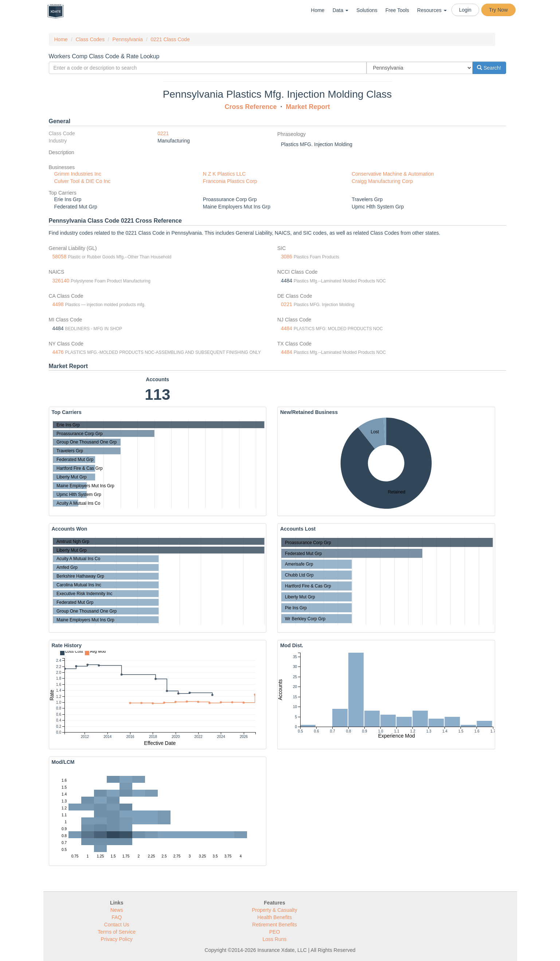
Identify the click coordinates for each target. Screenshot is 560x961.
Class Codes (90, 39)
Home (318, 10)
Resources (432, 10)
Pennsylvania (128, 39)
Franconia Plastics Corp (230, 181)
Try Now (498, 10)
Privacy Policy (117, 939)
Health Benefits (275, 917)
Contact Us (117, 925)
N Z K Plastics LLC (224, 174)
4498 (58, 304)
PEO (275, 932)
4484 (287, 328)
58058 (60, 257)
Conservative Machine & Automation (393, 174)
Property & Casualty (275, 910)
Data (340, 10)
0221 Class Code (170, 39)
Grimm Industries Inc (78, 174)
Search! (489, 68)
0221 (163, 133)
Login (465, 10)
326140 (61, 281)
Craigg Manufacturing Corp (382, 181)
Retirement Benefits (275, 925)
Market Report (308, 107)
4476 (58, 352)
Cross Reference (250, 107)
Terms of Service (117, 932)
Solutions (367, 10)
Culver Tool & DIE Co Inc (83, 181)
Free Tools (397, 10)
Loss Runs (274, 939)
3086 (287, 257)
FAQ (117, 917)
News (117, 910)
